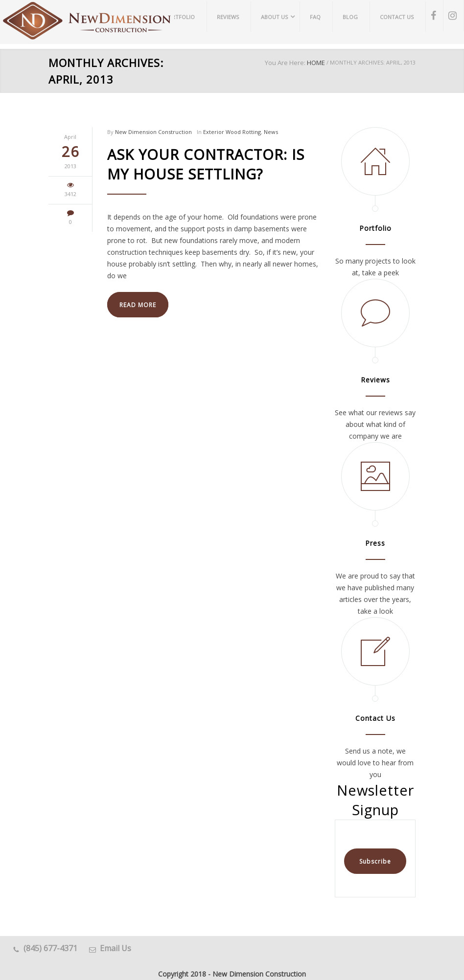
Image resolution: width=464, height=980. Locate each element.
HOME (316, 63)
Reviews (375, 380)
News (271, 132)
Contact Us (375, 718)
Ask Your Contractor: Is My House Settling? (206, 164)
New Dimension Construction (153, 132)
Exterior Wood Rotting (232, 132)
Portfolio (375, 228)
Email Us (116, 948)
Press (375, 543)
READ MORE (138, 305)
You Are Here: (285, 63)
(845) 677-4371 (50, 948)
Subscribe (375, 861)
